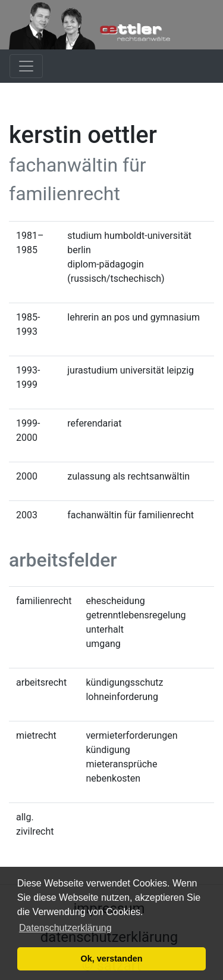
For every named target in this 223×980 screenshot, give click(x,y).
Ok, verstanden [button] (112, 959)
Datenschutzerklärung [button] (65, 928)
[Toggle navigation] (26, 66)
